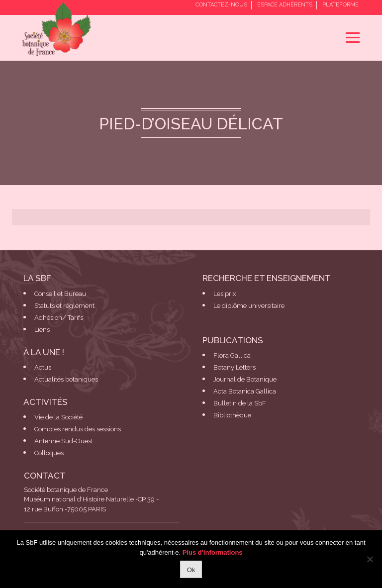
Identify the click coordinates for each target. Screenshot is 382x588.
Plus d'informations (213, 552)
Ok (191, 570)
